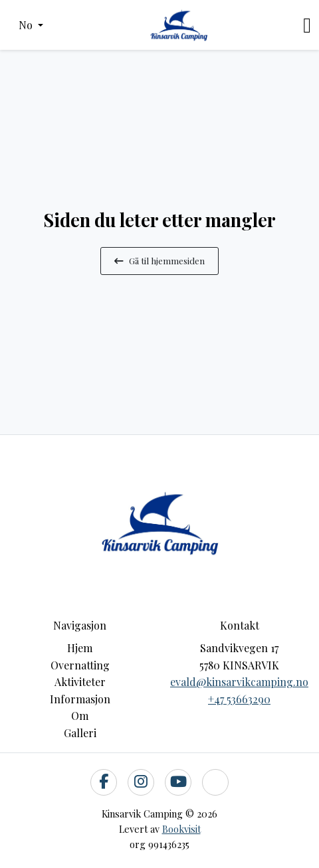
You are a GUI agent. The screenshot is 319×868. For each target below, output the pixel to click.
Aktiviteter (80, 682)
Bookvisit (181, 829)
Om (80, 716)
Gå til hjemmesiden (159, 260)
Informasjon (80, 699)
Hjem (80, 648)
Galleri (80, 733)
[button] (31, 25)
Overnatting (80, 665)
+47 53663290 (239, 699)
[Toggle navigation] (307, 25)
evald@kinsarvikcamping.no (239, 682)
